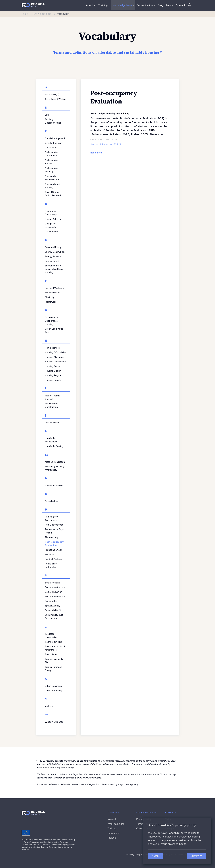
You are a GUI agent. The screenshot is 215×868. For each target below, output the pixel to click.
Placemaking (51, 537)
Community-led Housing (52, 186)
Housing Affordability (55, 352)
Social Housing (52, 583)
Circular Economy (54, 143)
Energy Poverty (53, 256)
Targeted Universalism (51, 636)
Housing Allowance (55, 357)
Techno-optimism (54, 642)
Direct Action (51, 232)
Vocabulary (63, 14)
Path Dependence (54, 525)
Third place (51, 654)
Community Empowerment (52, 178)
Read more (97, 153)
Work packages (116, 824)
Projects (112, 838)
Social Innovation (54, 592)
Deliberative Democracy (51, 213)
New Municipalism (54, 485)
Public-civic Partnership (51, 565)
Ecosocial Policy (53, 247)
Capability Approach (55, 138)
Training (104, 5)
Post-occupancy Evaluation (54, 544)
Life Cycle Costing (54, 446)
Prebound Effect (53, 550)
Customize (196, 856)
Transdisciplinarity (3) (54, 661)
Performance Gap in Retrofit (55, 531)
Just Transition (52, 423)
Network (112, 819)
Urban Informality (53, 691)
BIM (47, 115)
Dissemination (146, 5)
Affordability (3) (53, 95)
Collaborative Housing (52, 162)
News (169, 5)
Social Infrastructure (55, 587)
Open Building (52, 501)
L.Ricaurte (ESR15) (111, 144)
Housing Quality (53, 371)
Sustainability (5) (53, 610)
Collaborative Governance (52, 154)
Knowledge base (123, 5)
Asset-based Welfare (56, 99)
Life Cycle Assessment (51, 440)
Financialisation (53, 293)
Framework (51, 302)
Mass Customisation (55, 462)
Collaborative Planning (52, 170)
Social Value (51, 601)
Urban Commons (53, 686)
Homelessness (52, 348)
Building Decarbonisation (53, 121)
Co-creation (51, 148)
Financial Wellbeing (55, 288)
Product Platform (53, 559)
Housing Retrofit (53, 380)
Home (28, 14)
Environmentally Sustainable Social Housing (54, 269)
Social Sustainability (55, 596)
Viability (49, 706)
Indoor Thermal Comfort (53, 397)
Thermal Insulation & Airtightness (55, 648)
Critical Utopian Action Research (53, 194)
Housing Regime (53, 375)
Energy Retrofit (53, 261)
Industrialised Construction (52, 405)
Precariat (49, 554)
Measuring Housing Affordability (55, 468)
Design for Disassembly (51, 225)
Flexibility (50, 297)
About (91, 5)
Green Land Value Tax (54, 330)
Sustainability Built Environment (54, 617)
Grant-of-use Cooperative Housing (51, 321)
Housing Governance (56, 362)
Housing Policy (52, 366)
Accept (156, 856)
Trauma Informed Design (54, 669)
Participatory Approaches (51, 518)
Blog (161, 5)
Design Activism (53, 219)
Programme (114, 833)
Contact (180, 5)
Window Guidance (54, 722)
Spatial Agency (53, 606)
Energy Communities (55, 252)
